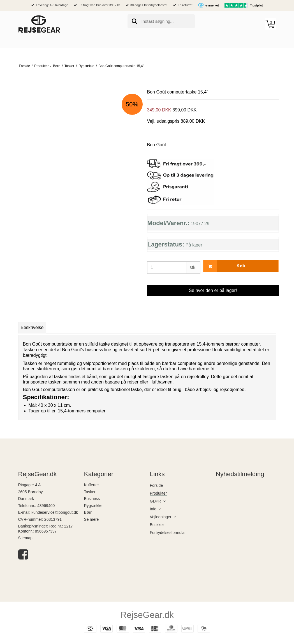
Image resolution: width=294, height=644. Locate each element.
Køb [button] (224, 266)
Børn (88, 512)
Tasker (90, 492)
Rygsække (93, 506)
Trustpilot (256, 5)
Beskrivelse (32, 327)
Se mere (92, 519)
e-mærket (212, 5)
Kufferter (92, 485)
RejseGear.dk (147, 615)
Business (92, 499)
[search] (161, 21)
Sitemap (25, 538)
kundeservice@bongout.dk (55, 512)
